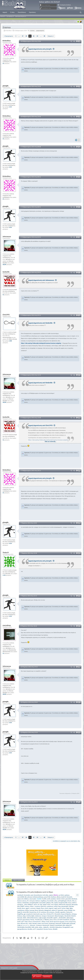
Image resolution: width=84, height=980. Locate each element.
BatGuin (38, 901)
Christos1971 (50, 914)
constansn (37, 906)
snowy (66, 910)
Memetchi (69, 897)
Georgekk (72, 920)
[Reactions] (77, 139)
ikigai (68, 908)
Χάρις (24, 916)
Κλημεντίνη (72, 921)
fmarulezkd (50, 901)
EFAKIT (22, 906)
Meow (36, 910)
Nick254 (73, 916)
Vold (33, 927)
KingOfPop (20, 914)
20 (26, 36)
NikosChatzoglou (59, 916)
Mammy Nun (33, 912)
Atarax (30, 921)
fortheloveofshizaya (38, 897)
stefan (40, 927)
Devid (51, 921)
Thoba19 (52, 925)
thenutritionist (38, 895)
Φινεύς (24, 901)
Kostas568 (50, 918)
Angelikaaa (44, 901)
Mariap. (32, 920)
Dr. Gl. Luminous (42, 912)
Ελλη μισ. (33, 925)
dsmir (49, 904)
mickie (36, 927)
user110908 (21, 897)
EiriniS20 (52, 927)
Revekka (30, 929)
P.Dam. (32, 906)
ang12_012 (20, 899)
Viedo (26, 921)
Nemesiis (41, 910)
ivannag (32, 910)
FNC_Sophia (55, 903)
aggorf (27, 908)
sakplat (51, 895)
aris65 (49, 899)
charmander (33, 899)
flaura (43, 908)
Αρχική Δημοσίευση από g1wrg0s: (41, 49)
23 (37, 36)
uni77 (34, 929)
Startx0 (59, 899)
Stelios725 (69, 925)
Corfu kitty (45, 895)
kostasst (20, 901)
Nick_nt (74, 901)
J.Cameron (39, 925)
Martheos (53, 897)
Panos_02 (56, 920)
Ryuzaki (35, 923)
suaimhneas (50, 906)
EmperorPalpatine (66, 914)
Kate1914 (43, 906)
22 (34, 36)
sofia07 (45, 904)
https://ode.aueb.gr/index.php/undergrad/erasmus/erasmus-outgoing (41, 343)
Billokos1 (31, 904)
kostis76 (64, 897)
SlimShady (74, 899)
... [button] (19, 36)
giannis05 (61, 910)
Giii (48, 912)
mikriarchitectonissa (32, 918)
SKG (26, 897)
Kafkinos (26, 899)
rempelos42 (29, 914)
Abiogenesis (48, 910)
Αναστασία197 (37, 921)
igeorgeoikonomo (22, 929)
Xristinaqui (52, 923)
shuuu (70, 903)
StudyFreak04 (66, 923)
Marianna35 (46, 925)
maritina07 (20, 895)
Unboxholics (26, 903)
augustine (63, 912)
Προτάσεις (32, 12)
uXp (41, 904)
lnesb (48, 921)
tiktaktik (55, 929)
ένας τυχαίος (55, 904)
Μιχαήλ (38, 908)
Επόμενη (50, 36)
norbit (39, 923)
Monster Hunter (48, 929)
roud (72, 927)
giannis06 (68, 899)
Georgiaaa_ (21, 904)
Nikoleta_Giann (49, 920)
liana (19, 923)
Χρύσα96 (73, 923)
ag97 (22, 921)
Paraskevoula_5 (39, 920)
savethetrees (21, 910)
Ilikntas (59, 897)
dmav (23, 908)
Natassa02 (58, 923)
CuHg (19, 925)
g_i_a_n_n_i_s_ (25, 925)
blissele (69, 901)
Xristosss (20, 916)
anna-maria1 (45, 923)
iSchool (15, 5)
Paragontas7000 (63, 903)
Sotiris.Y (74, 903)
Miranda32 (57, 914)
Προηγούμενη (9, 36)
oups (41, 914)
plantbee (54, 899)
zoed (32, 895)
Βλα (64, 925)
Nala (60, 906)
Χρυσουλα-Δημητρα (59, 921)
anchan (64, 908)
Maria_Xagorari (49, 908)
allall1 (25, 918)
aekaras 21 (55, 910)
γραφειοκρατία (40, 31)
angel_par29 (58, 908)
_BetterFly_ (46, 927)
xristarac (27, 906)
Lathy (55, 901)
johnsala (30, 897)
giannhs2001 (65, 906)
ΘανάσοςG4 (51, 916)
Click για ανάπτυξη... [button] (51, 441)
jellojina (49, 903)
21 (30, 36)
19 (23, 36)
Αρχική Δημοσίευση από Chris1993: (42, 425)
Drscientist (27, 895)
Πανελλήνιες (22, 12)
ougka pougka (42, 918)
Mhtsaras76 (62, 904)
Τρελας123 (69, 912)
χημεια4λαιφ (26, 920)
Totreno (20, 903)
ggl (25, 914)
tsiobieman (38, 916)
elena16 (20, 920)
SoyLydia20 (40, 929)
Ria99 (61, 920)
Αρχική (5, 12)
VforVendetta (21, 927)
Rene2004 (28, 927)
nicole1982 (26, 912)
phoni (26, 904)
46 (44, 36)
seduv (30, 923)
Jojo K (35, 904)
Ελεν (45, 914)
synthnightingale (62, 901)
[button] (81, 12)
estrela (56, 906)
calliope (43, 921)
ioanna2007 (42, 903)
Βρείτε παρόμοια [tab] (18, 880)
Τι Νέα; (12, 12)
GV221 (63, 899)
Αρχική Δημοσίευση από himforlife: (42, 323)
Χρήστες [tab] (7, 880)
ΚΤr (28, 901)
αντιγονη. (52, 912)
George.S (44, 916)
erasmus (32, 31)
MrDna (27, 910)
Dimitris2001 (62, 918)
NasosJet (20, 918)
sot (38, 904)
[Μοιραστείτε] (74, 41)
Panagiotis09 (66, 927)
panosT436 (47, 897)
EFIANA (70, 910)
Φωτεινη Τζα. (24, 923)
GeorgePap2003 (34, 903)
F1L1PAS (44, 899)
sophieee (67, 895)
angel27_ (56, 918)
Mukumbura (59, 927)
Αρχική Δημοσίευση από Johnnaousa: (42, 280)
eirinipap (74, 914)
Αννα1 (67, 921)
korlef (19, 921)
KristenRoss (8, 31)
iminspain (32, 901)
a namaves (33, 908)
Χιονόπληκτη (59, 925)
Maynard (68, 904)
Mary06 (57, 912)
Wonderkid (67, 916)
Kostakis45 (66, 920)
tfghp (71, 908)
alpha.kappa (70, 918)
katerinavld (36, 914)
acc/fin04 (61, 895)
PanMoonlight (30, 916)
